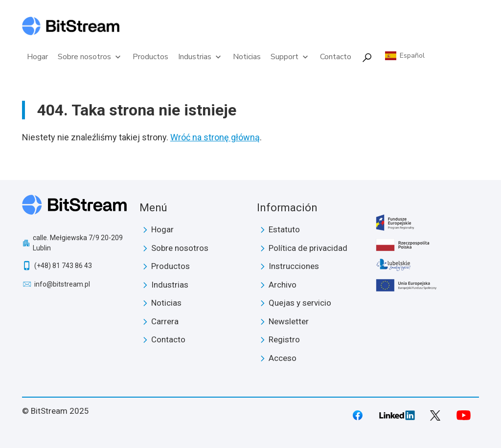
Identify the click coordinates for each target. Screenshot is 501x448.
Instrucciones (294, 266)
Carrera (165, 321)
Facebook (358, 415)
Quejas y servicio (300, 303)
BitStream (75, 208)
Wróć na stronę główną (215, 137)
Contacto (336, 57)
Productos (150, 57)
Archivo (283, 285)
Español (412, 56)
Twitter (435, 415)
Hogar (37, 57)
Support (290, 57)
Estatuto (284, 229)
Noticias (247, 57)
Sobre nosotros (90, 57)
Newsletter (289, 321)
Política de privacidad (308, 248)
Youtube (463, 415)
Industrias (201, 57)
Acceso (283, 358)
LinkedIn (397, 415)
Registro (284, 339)
